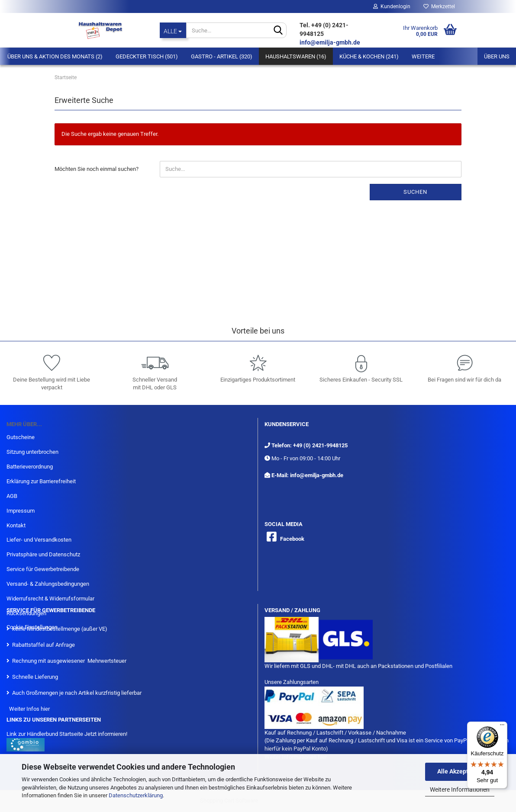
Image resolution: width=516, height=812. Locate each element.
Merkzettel (439, 6)
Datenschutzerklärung (136, 795)
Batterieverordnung (30, 467)
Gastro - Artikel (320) (222, 56)
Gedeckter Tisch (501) (147, 56)
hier (45, 709)
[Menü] (502, 727)
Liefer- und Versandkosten (39, 540)
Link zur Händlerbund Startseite (45, 734)
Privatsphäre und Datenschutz (43, 554)
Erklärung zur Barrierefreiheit (41, 481)
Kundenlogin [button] (392, 6)
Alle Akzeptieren (460, 771)
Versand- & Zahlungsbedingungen (48, 584)
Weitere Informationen (460, 790)
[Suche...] (173, 30)
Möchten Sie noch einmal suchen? (97, 169)
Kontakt (16, 525)
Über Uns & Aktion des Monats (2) (55, 56)
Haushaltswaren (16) (296, 56)
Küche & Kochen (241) (369, 56)
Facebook (292, 539)
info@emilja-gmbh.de (331, 42)
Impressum (21, 511)
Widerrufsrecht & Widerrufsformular (50, 599)
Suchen (415, 192)
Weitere (423, 56)
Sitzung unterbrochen (32, 452)
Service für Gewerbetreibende (43, 569)
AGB (12, 496)
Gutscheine (21, 437)
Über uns (497, 56)
